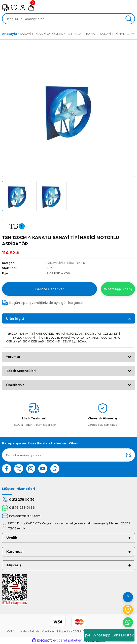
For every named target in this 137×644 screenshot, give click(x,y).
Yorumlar (13, 357)
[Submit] (129, 455)
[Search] (68, 19)
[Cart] (31, 8)
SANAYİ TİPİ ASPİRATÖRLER (66, 263)
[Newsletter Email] (68, 455)
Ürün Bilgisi (15, 319)
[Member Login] (23, 8)
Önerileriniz (15, 385)
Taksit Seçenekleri (21, 371)
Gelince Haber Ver (49, 289)
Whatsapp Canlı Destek (109, 635)
